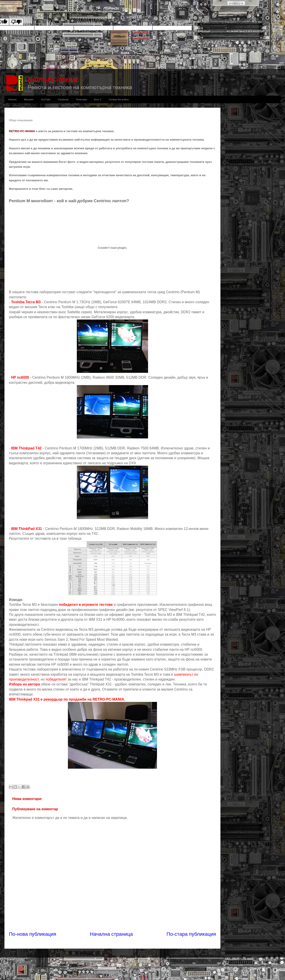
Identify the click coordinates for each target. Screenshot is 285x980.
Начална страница (111, 934)
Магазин (29, 99)
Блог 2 (98, 99)
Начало (12, 99)
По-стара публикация (191, 934)
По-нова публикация (33, 934)
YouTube (46, 99)
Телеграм (81, 99)
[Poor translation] (16, 22)
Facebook (63, 99)
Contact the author (119, 99)
